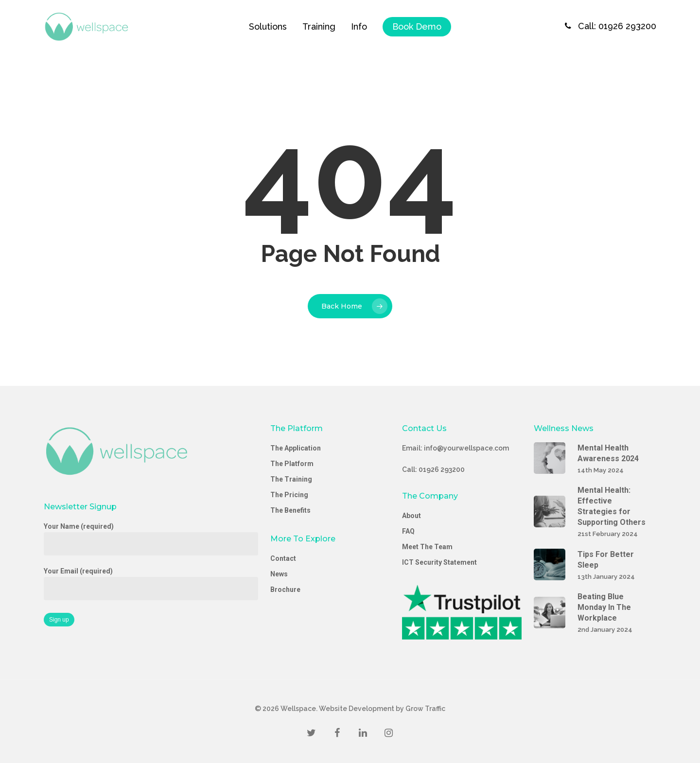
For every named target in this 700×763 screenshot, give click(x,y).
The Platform (292, 464)
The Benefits (290, 510)
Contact (283, 558)
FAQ (408, 531)
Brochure (285, 590)
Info (359, 26)
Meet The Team (427, 547)
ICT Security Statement (439, 562)
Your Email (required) (151, 584)
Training (319, 26)
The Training (291, 479)
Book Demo (417, 26)
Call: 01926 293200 (608, 26)
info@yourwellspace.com (466, 448)
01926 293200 (442, 469)
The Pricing (289, 495)
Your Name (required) (151, 539)
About (411, 516)
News (279, 574)
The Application (296, 448)
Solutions (268, 26)
